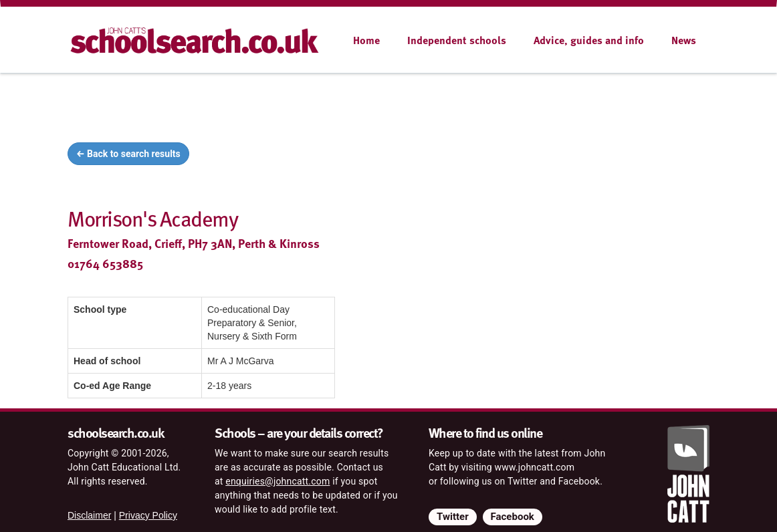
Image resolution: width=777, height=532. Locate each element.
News (684, 40)
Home (366, 40)
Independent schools (457, 40)
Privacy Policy (148, 515)
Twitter (453, 517)
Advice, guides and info (589, 40)
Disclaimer (89, 515)
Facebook (513, 517)
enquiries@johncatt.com (277, 481)
